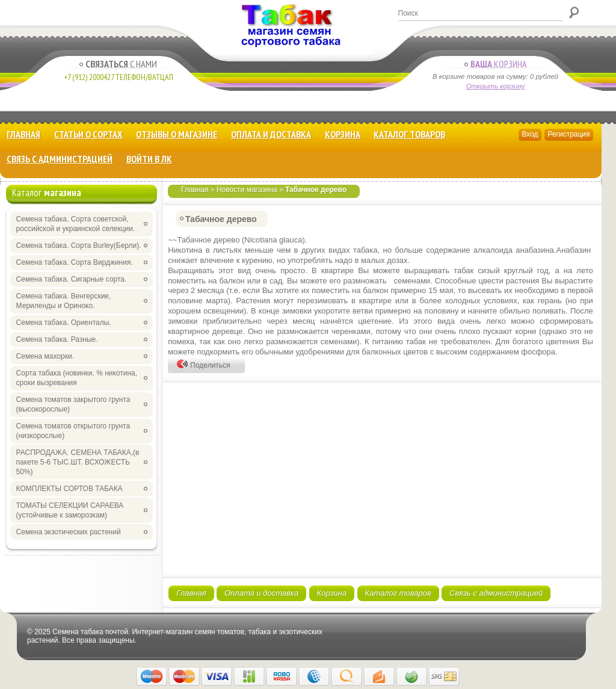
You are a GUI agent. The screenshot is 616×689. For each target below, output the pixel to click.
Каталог (47, 193)
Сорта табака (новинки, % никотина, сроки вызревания (77, 378)
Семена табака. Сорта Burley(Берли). (79, 246)
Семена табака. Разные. (57, 339)
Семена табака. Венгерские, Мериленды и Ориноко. (64, 301)
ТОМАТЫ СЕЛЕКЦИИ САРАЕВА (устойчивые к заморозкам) (70, 510)
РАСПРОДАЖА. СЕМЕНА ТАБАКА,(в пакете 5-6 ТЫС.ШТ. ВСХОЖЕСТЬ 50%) (78, 462)
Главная (23, 134)
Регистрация (568, 134)
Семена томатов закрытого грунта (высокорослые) (73, 404)
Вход (530, 134)
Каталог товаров (409, 134)
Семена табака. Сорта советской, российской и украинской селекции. (76, 224)
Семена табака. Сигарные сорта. (72, 279)
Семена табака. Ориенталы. (64, 323)
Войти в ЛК (149, 159)
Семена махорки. (45, 356)
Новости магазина (247, 190)
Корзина (495, 64)
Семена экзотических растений (69, 532)
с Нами (118, 64)
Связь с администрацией (60, 159)
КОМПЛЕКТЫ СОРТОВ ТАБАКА (69, 489)
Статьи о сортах (88, 134)
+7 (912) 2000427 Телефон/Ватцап (119, 77)
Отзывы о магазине (177, 134)
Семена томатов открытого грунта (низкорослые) (73, 431)
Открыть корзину (496, 86)
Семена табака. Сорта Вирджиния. (75, 262)
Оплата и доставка (271, 134)
